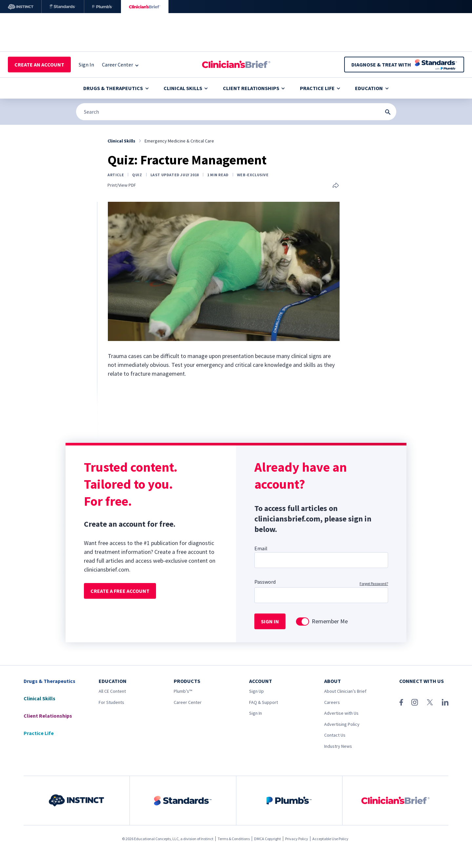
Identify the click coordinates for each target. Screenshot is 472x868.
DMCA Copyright (267, 839)
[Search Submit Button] (388, 112)
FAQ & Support (264, 702)
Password (265, 582)
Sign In (256, 713)
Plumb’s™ (183, 691)
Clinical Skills (186, 88)
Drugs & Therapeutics (116, 88)
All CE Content (112, 691)
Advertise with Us (341, 713)
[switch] (303, 622)
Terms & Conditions (234, 839)
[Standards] (63, 7)
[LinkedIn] (445, 702)
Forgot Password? (374, 584)
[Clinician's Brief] (145, 7)
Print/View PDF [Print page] (122, 185)
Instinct (207, 839)
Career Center (188, 702)
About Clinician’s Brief (345, 691)
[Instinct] (21, 7)
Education (372, 88)
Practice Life (320, 88)
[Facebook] (401, 702)
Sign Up (256, 691)
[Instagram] (415, 702)
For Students (111, 702)
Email (261, 548)
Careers (332, 702)
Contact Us (335, 735)
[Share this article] (336, 186)
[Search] (236, 112)
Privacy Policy (297, 839)
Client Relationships (254, 88)
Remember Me (330, 621)
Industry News (338, 746)
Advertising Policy (342, 724)
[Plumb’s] (103, 7)
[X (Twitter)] (430, 702)
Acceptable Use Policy (330, 839)
